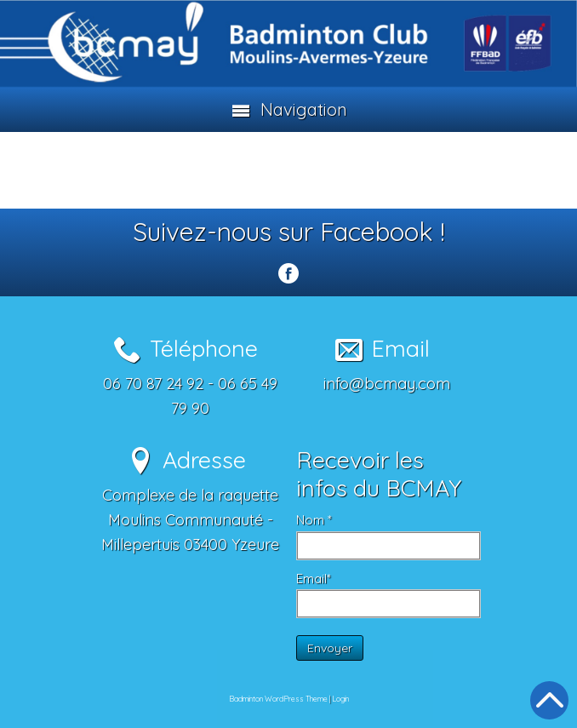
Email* (314, 579)
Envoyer (330, 648)
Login (340, 699)
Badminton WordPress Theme (278, 699)
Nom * (314, 520)
